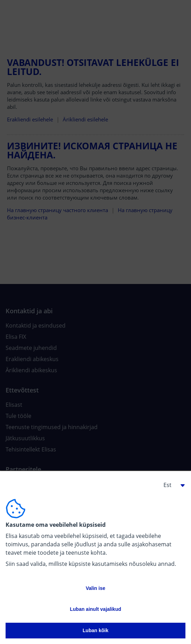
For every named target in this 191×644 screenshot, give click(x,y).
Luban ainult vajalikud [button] (95, 609)
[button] (171, 485)
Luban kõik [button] (95, 630)
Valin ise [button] (95, 588)
